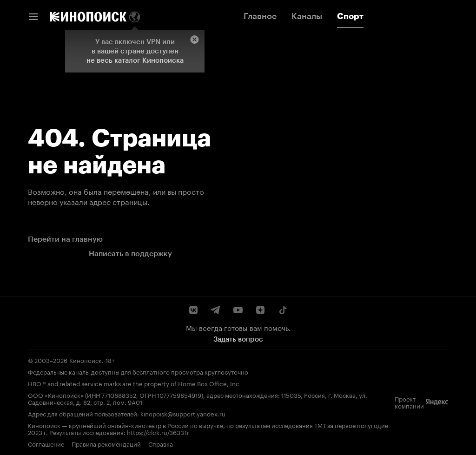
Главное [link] (260, 16)
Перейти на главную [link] (65, 239)
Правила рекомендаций (106, 444)
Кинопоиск (86, 360)
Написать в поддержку (130, 254)
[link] (88, 17)
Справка (161, 444)
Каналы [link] (307, 16)
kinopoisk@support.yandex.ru (183, 413)
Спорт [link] (350, 16)
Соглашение (46, 444)
